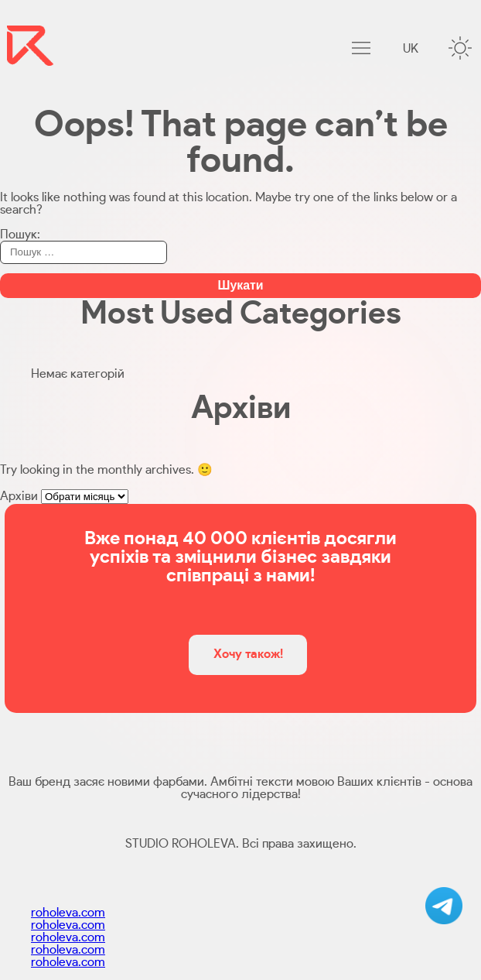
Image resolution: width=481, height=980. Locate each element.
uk (411, 49)
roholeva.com (68, 913)
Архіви (19, 496)
